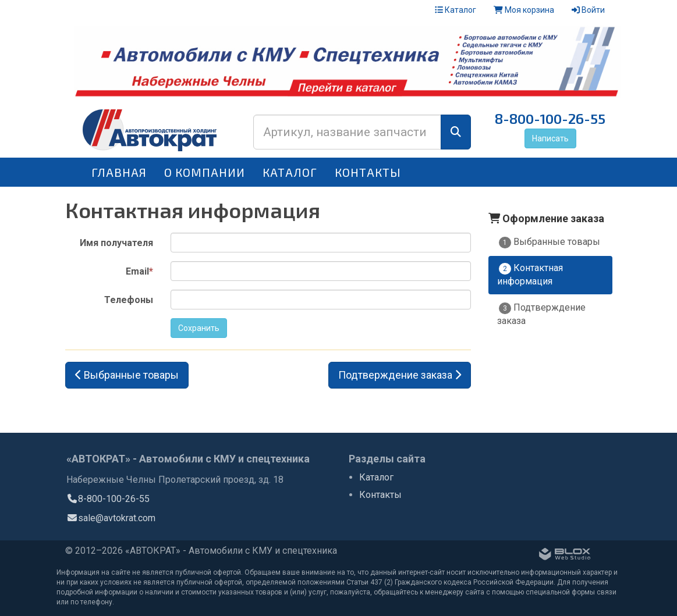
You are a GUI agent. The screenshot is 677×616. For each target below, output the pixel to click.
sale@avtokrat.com (111, 518)
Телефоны (129, 300)
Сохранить (199, 328)
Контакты (368, 172)
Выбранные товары (550, 242)
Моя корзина (524, 10)
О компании (205, 172)
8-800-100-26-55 (550, 118)
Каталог (456, 10)
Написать (550, 138)
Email (139, 271)
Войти (588, 10)
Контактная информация (530, 275)
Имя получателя (116, 243)
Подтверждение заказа (541, 314)
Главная (119, 172)
